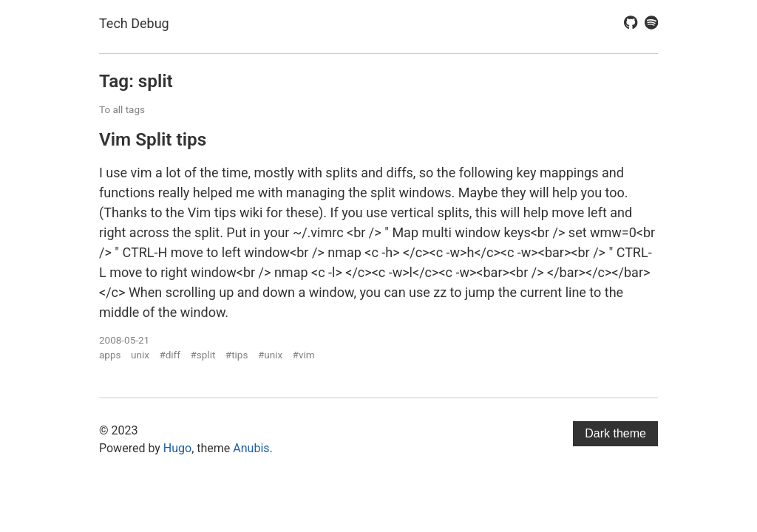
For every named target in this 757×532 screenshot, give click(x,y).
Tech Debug (134, 23)
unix (140, 355)
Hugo (177, 448)
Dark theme (615, 433)
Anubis (251, 448)
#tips (237, 355)
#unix (270, 355)
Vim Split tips (153, 139)
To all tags (122, 109)
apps (110, 355)
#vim (304, 355)
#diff (170, 355)
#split (203, 355)
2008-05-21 (124, 340)
